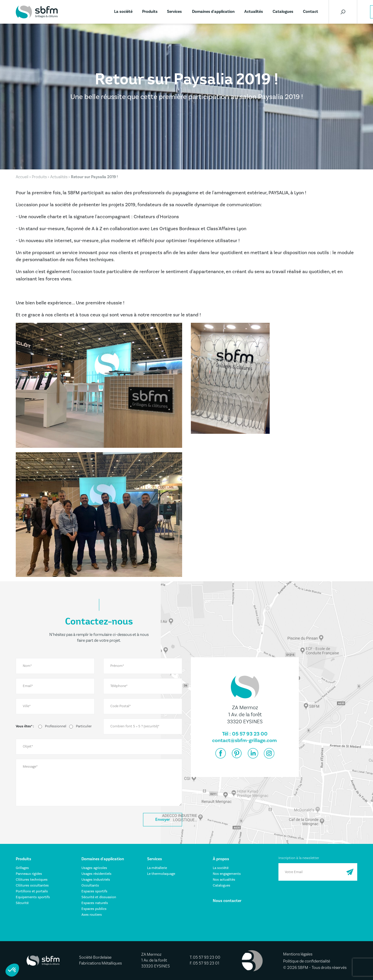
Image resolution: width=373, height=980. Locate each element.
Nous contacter (227, 901)
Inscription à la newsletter (299, 858)
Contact (311, 12)
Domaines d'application (213, 12)
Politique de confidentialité (307, 961)
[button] (12, 970)
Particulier (84, 726)
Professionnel (56, 726)
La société (123, 12)
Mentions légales (298, 954)
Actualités (254, 12)
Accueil (22, 177)
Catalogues (283, 12)
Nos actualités (224, 880)
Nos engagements (227, 874)
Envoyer (163, 820)
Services (174, 12)
